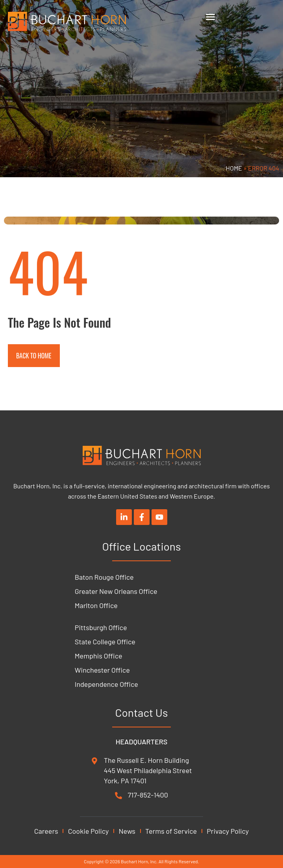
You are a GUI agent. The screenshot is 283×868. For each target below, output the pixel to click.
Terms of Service (171, 831)
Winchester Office (102, 670)
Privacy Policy (228, 831)
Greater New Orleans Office (116, 591)
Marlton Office (96, 605)
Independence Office (106, 684)
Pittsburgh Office (101, 627)
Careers (46, 831)
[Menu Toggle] (210, 17)
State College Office (105, 642)
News (127, 831)
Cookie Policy (89, 831)
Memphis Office (99, 656)
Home (234, 168)
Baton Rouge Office (104, 577)
